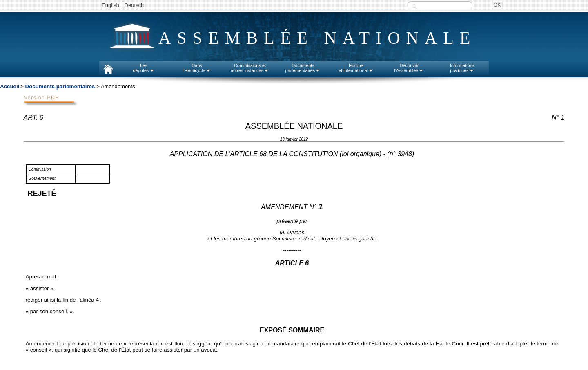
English (110, 5)
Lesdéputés (144, 68)
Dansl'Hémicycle (197, 68)
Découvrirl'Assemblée (409, 68)
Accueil (10, 86)
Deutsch (134, 5)
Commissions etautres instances (250, 68)
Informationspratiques (462, 68)
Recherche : (414, 6)
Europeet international (356, 68)
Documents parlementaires (60, 86)
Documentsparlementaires (303, 68)
